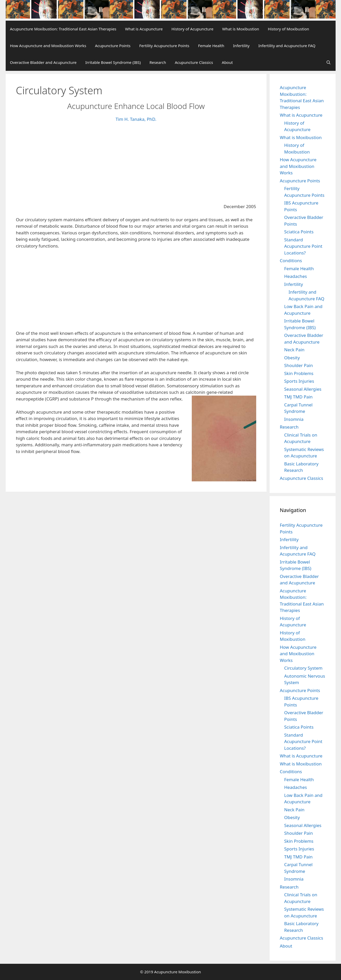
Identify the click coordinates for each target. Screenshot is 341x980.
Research (158, 62)
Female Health (211, 46)
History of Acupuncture (192, 29)
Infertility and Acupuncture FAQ (287, 46)
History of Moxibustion (288, 29)
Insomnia (294, 419)
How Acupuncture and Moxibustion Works (48, 46)
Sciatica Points (299, 232)
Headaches (296, 276)
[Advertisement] (136, 165)
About (227, 62)
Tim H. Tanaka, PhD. (136, 119)
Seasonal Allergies (303, 389)
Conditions (291, 261)
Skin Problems (299, 373)
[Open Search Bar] (328, 62)
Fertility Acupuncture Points (164, 46)
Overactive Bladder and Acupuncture (43, 62)
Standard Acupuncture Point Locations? (303, 246)
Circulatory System (303, 668)
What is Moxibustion (241, 29)
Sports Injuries (299, 381)
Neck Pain (294, 350)
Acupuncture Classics (194, 62)
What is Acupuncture (144, 29)
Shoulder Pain (299, 365)
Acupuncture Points (113, 46)
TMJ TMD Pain (298, 397)
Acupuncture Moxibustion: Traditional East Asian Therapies (63, 29)
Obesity (292, 358)
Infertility (241, 46)
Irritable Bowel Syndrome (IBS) (113, 62)
